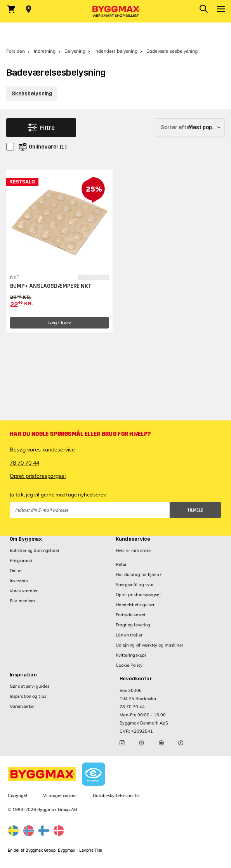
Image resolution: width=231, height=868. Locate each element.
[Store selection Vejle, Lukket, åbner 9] (29, 9)
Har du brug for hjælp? (139, 574)
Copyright (18, 795)
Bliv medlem (22, 601)
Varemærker (22, 706)
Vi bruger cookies (60, 795)
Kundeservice (133, 539)
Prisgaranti (21, 560)
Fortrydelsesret (131, 615)
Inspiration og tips (28, 696)
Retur (121, 564)
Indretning (45, 51)
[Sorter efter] (190, 128)
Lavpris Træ (91, 850)
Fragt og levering (133, 625)
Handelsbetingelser (135, 605)
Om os (16, 571)
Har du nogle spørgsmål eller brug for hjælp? (80, 434)
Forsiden (16, 51)
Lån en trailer (129, 635)
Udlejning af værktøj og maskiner (149, 645)
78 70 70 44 (24, 463)
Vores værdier (24, 591)
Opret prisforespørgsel (38, 476)
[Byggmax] (116, 11)
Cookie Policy (129, 665)
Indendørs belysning (116, 51)
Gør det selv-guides (30, 686)
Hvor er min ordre (133, 550)
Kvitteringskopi (131, 655)
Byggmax (66, 850)
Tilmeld (195, 510)
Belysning (75, 51)
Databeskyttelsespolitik (116, 795)
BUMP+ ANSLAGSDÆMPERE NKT (51, 286)
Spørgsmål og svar (135, 584)
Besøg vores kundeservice (42, 450)
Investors (19, 581)
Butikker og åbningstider (35, 550)
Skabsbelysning (32, 94)
